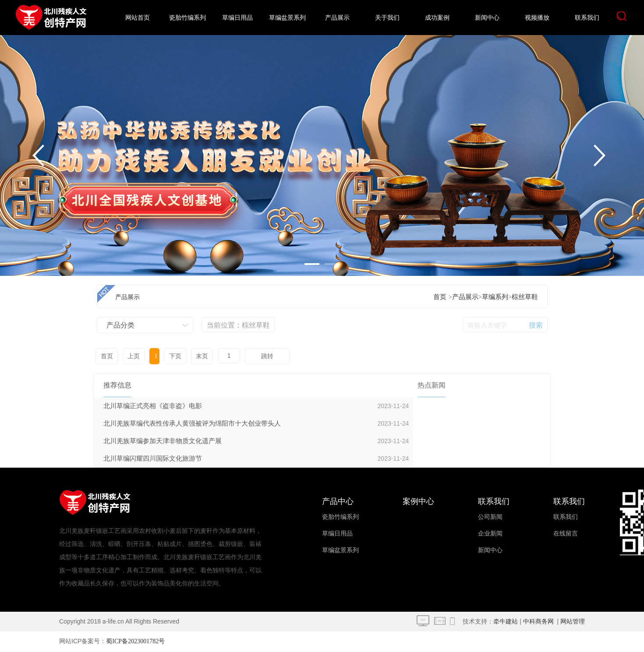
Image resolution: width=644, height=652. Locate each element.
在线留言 (566, 534)
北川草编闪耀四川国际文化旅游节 (153, 458)
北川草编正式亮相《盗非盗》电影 (153, 406)
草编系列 (495, 297)
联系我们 (587, 18)
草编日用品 (237, 18)
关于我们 (387, 18)
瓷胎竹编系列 (188, 18)
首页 (440, 297)
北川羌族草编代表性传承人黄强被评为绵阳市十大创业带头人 (192, 423)
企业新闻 (490, 534)
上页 (134, 356)
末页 (202, 356)
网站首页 (138, 18)
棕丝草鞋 (525, 297)
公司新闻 (490, 517)
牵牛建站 (506, 622)
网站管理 (573, 622)
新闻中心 (487, 18)
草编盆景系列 (287, 18)
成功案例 (437, 18)
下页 (175, 356)
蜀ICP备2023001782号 (135, 641)
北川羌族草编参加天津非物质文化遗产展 (163, 441)
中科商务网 (538, 622)
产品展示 (337, 18)
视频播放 (537, 18)
